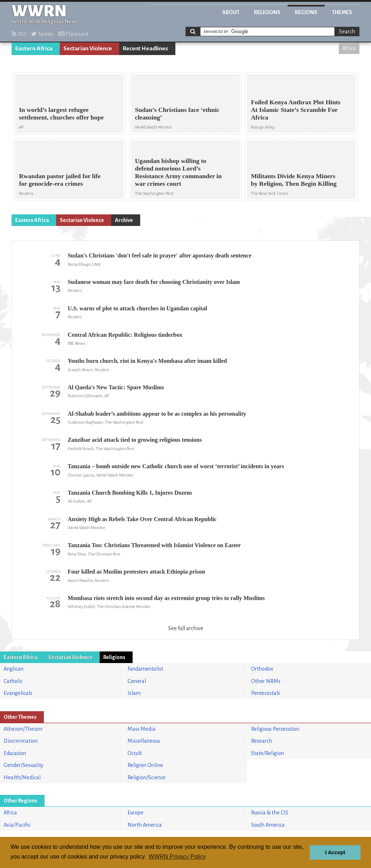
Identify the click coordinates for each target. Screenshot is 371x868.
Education (15, 753)
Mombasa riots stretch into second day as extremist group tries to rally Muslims (166, 598)
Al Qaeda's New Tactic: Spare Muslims (116, 387)
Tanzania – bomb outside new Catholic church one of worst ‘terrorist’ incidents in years (176, 466)
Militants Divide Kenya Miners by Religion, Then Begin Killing (294, 180)
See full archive (186, 628)
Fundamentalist (145, 669)
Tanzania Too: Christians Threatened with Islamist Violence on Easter (154, 545)
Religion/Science (147, 777)
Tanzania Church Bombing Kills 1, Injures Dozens (130, 493)
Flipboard (73, 34)
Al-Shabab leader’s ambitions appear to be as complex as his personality (157, 414)
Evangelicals (18, 693)
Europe (136, 813)
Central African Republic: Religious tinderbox (125, 335)
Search (347, 32)
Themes (342, 12)
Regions (306, 12)
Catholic (13, 681)
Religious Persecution (275, 729)
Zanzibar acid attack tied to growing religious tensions (135, 440)
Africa (349, 48)
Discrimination (21, 741)
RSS (19, 34)
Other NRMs (266, 681)
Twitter (43, 34)
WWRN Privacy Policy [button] (177, 857)
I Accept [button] (335, 852)
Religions (267, 12)
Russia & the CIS (270, 813)
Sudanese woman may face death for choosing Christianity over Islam (154, 282)
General (137, 681)
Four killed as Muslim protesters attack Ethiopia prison (136, 572)
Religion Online (145, 765)
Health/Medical (22, 777)
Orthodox (262, 669)
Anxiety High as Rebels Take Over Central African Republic (142, 519)
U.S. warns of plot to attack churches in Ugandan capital (137, 308)
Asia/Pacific (17, 825)
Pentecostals (266, 693)
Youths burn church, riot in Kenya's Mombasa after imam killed (147, 361)
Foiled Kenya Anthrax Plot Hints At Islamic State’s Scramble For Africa (295, 110)
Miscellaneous (144, 741)
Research (262, 741)
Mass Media (141, 729)
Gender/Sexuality (24, 765)
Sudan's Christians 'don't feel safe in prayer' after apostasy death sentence (160, 255)
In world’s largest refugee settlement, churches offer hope (61, 114)
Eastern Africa (34, 49)
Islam (134, 693)
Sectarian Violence (88, 49)
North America (145, 825)
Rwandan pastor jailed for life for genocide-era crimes (60, 180)
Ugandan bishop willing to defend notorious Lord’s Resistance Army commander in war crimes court (178, 172)
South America (268, 825)
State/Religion (268, 753)
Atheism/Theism (23, 729)
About (231, 12)
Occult (135, 753)
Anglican (14, 669)
